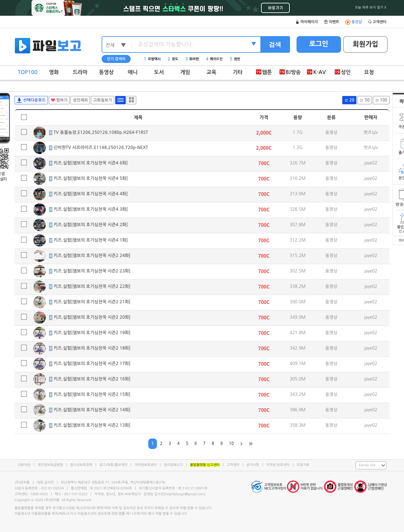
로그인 (319, 44)
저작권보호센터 (145, 465)
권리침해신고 (173, 465)
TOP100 (28, 72)
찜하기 (59, 100)
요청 (369, 72)
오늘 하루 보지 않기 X (371, 8)
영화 (54, 72)
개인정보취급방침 (50, 465)
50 (364, 100)
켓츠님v (371, 132)
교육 (212, 72)
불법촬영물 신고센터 (205, 465)
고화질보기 (102, 100)
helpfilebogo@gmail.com (185, 494)
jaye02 (371, 163)
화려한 (192, 59)
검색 (275, 44)
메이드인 (214, 59)
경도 (173, 59)
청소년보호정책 (81, 465)
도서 (159, 72)
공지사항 (253, 465)
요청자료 (303, 465)
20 (349, 100)
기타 (238, 72)
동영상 (107, 72)
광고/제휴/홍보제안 (114, 465)
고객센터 (233, 465)
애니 (133, 72)
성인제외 (80, 100)
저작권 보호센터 (278, 465)
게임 (185, 72)
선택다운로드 (31, 100)
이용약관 (24, 465)
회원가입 (366, 44)
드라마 (80, 72)
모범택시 (152, 59)
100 (381, 100)
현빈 (235, 59)
